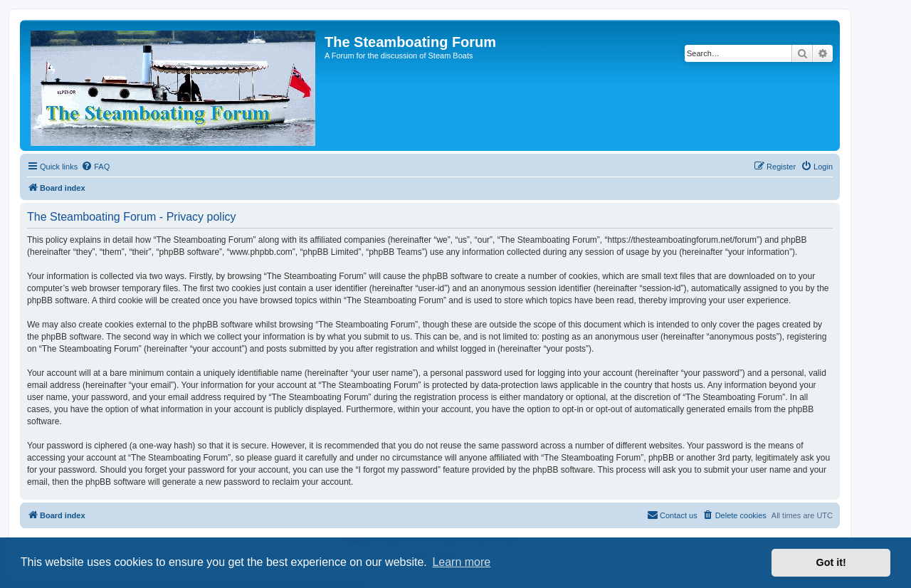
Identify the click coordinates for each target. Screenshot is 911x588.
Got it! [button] (831, 562)
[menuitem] (95, 167)
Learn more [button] (461, 562)
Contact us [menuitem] (672, 515)
